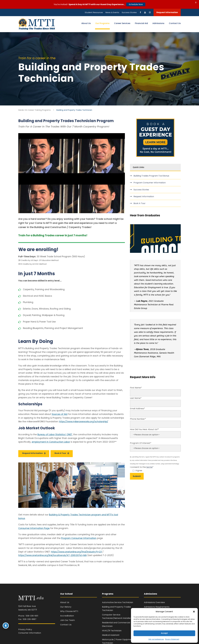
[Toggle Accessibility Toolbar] (6, 626)
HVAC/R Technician (112, 631)
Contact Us (175, 23)
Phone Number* (155, 423)
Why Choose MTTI (69, 611)
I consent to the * (155, 469)
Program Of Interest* (155, 448)
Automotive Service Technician (118, 602)
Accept (164, 633)
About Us (86, 23)
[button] (194, 612)
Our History (66, 607)
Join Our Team (67, 620)
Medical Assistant (111, 635)
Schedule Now (136, 4)
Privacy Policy (25, 629)
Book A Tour (139, 203)
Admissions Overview (154, 602)
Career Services (122, 23)
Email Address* (155, 412)
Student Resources (94, 12)
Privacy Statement (172, 639)
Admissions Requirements (157, 607)
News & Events (112, 12)
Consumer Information (30, 633)
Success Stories (129, 12)
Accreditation (67, 616)
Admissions (158, 23)
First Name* (155, 391)
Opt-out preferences (156, 639)
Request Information (167, 12)
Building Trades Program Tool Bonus (151, 176)
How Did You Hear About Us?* (155, 435)
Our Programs (102, 23)
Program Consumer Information (150, 183)
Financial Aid (141, 23)
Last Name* (155, 402)
